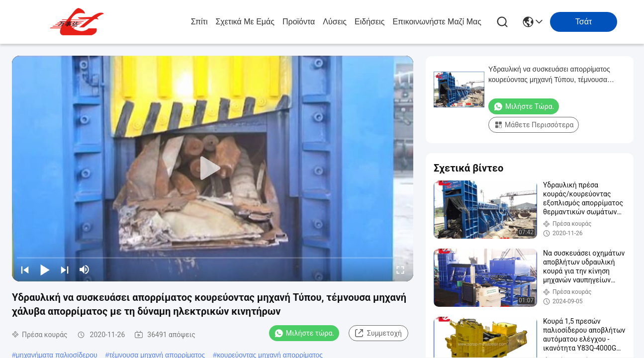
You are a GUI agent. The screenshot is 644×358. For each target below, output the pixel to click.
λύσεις (335, 22)
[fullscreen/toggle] (400, 269)
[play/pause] (45, 269)
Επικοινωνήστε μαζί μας (437, 22)
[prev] (25, 269)
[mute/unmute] (85, 269)
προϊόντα (299, 22)
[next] (65, 269)
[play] (213, 169)
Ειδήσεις (369, 22)
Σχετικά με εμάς (245, 22)
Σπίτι (199, 22)
